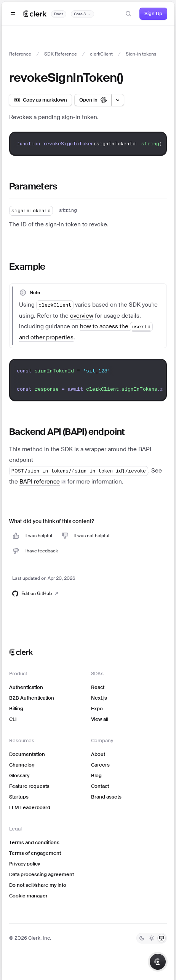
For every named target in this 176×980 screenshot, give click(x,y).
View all (100, 719)
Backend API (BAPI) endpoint (67, 432)
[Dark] (142, 938)
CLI (13, 719)
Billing (16, 709)
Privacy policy (25, 864)
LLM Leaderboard (30, 807)
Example (27, 266)
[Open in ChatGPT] (93, 100)
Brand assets (106, 797)
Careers (100, 765)
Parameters (33, 186)
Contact (100, 786)
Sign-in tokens (141, 54)
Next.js (99, 698)
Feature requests (29, 786)
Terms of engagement (35, 853)
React (98, 687)
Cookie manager (28, 896)
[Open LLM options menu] (118, 100)
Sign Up (153, 14)
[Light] (152, 938)
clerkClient (101, 54)
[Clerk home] (21, 652)
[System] (162, 938)
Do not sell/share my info (38, 885)
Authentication (26, 687)
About (98, 754)
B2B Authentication (32, 698)
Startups (19, 797)
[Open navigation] (13, 14)
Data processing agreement (42, 874)
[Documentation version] (82, 14)
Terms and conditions (34, 842)
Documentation (27, 754)
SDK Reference (61, 54)
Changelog (22, 765)
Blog (96, 776)
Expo (97, 709)
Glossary (19, 776)
